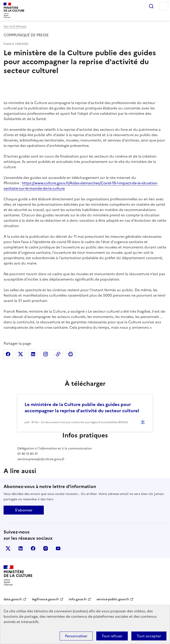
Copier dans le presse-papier (58, 354)
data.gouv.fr (13, 599)
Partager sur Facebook (8, 354)
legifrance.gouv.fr (45, 599)
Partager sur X (21, 354)
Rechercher (151, 6)
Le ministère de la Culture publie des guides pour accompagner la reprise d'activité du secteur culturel (82, 408)
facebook (33, 548)
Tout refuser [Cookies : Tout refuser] (112, 636)
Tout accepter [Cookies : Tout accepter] (149, 636)
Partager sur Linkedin (33, 354)
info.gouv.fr (78, 599)
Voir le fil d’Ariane (15, 27)
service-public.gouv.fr (113, 599)
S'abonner (24, 510)
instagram (46, 548)
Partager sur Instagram (46, 354)
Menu (164, 6)
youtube (58, 548)
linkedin (21, 548)
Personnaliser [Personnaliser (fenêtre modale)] (76, 636)
